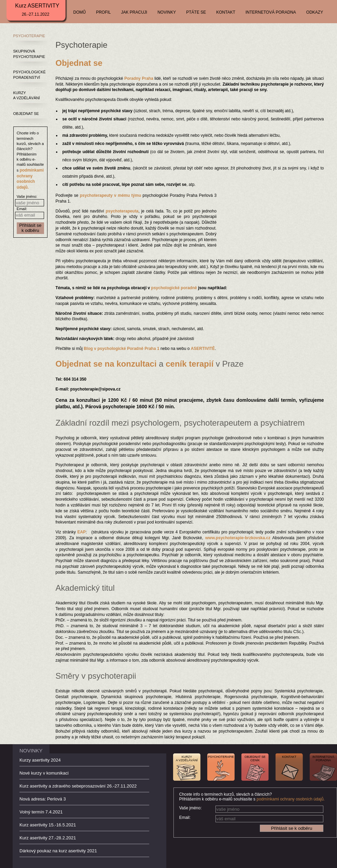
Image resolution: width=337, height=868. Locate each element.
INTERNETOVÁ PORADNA (271, 12)
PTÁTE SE (196, 12)
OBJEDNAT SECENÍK (255, 759)
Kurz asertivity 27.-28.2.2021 (48, 838)
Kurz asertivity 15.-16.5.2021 (48, 825)
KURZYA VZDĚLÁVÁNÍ (187, 759)
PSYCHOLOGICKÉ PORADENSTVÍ (30, 75)
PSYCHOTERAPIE (29, 36)
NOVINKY (167, 12)
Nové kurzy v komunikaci (44, 773)
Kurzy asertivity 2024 (40, 760)
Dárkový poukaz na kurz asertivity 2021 (58, 851)
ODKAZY (315, 12)
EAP (81, 532)
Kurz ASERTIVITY (37, 10)
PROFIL (103, 12)
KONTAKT (226, 12)
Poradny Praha (139, 78)
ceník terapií (189, 364)
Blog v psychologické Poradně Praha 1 (121, 349)
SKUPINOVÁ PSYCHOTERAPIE (29, 54)
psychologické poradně (174, 288)
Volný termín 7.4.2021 (41, 812)
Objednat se (79, 63)
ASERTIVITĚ (203, 349)
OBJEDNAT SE (26, 114)
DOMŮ (80, 12)
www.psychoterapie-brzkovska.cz (238, 538)
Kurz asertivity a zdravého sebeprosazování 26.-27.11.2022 (78, 786)
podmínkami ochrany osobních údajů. (290, 799)
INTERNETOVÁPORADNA (323, 759)
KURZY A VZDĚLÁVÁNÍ (27, 95)
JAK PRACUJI (134, 12)
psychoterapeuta (122, 211)
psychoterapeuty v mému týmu (111, 195)
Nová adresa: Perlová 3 (43, 799)
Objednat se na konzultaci (106, 364)
